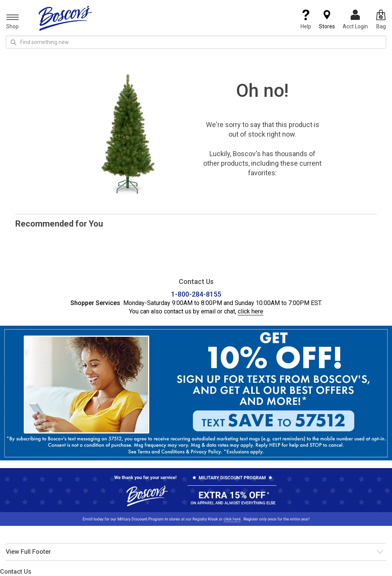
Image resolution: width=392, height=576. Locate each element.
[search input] (196, 42)
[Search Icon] (13, 42)
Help (306, 20)
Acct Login (355, 20)
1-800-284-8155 (196, 294)
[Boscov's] (65, 18)
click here (251, 311)
